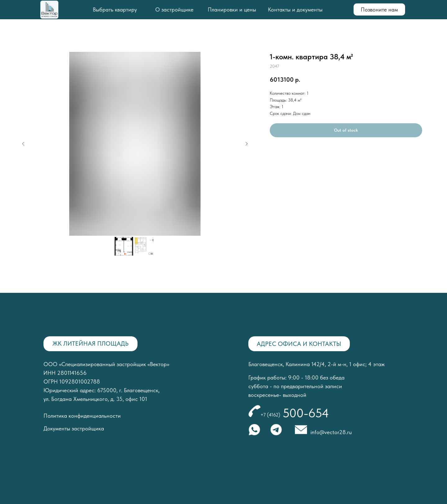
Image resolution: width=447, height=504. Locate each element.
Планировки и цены (232, 9)
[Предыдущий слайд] (23, 144)
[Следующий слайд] (246, 144)
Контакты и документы (295, 9)
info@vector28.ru (331, 432)
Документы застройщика (74, 428)
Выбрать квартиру (115, 9)
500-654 (306, 413)
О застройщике (174, 9)
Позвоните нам (379, 9)
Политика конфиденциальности (82, 416)
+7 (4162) (270, 415)
